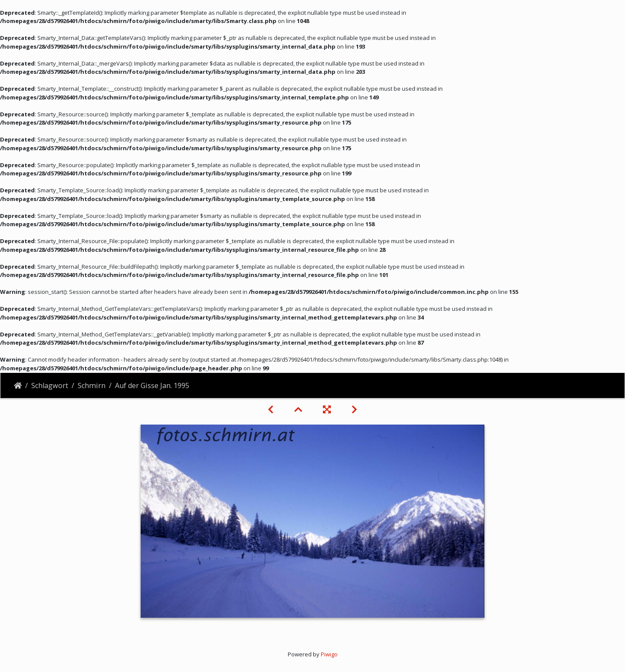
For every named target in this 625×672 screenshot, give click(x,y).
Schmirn (92, 385)
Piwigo (329, 654)
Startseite (18, 385)
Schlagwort (50, 385)
